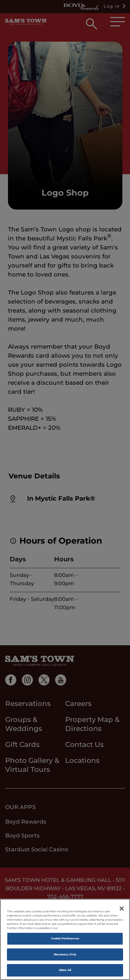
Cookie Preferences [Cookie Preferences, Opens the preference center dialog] (65, 938)
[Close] (122, 909)
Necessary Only (65, 954)
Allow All (65, 970)
